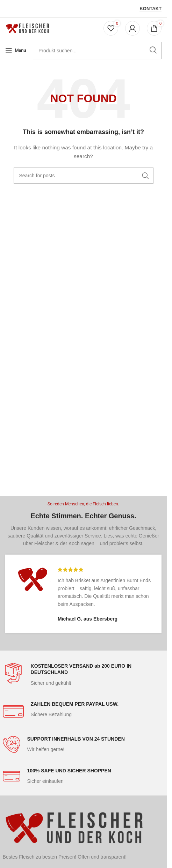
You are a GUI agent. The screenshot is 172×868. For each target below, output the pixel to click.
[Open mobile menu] (16, 51)
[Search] (84, 176)
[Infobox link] (84, 675)
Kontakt (150, 9)
